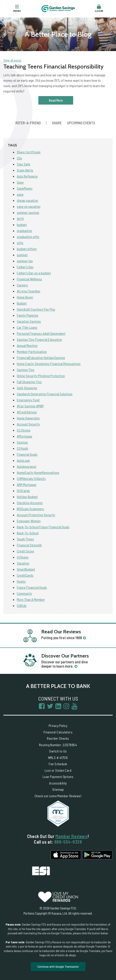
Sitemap (58, 789)
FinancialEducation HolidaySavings (41, 358)
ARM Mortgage (27, 485)
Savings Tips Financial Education (39, 339)
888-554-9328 (68, 842)
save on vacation (29, 206)
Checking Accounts (30, 503)
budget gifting (27, 249)
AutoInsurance (27, 466)
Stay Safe (24, 164)
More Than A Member (31, 599)
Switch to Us (58, 751)
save (20, 194)
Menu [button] (17, 9)
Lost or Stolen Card (58, 770)
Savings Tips (26, 370)
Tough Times (25, 539)
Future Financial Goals (32, 587)
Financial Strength (29, 545)
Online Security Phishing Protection (41, 376)
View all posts (12, 60)
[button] (99, 9)
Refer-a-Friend (28, 123)
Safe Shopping (27, 388)
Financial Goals (27, 454)
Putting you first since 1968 (62, 638)
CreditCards (25, 575)
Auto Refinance (27, 176)
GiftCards (23, 491)
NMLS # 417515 (58, 758)
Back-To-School (28, 533)
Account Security (28, 424)
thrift (20, 218)
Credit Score (25, 551)
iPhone (66, 855)
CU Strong (24, 430)
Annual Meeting (27, 345)
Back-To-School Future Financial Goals (43, 527)
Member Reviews (71, 836)
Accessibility (58, 783)
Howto (21, 581)
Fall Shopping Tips (29, 382)
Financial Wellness (29, 279)
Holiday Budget (27, 497)
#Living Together (29, 291)
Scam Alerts (25, 170)
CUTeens (23, 557)
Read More (56, 100)
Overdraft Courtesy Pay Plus (36, 309)
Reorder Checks (58, 738)
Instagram (66, 706)
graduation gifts (28, 237)
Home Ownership (28, 418)
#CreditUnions (27, 412)
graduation (24, 231)
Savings (22, 442)
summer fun (25, 261)
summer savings (28, 212)
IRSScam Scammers (30, 509)
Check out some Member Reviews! (58, 796)
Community (24, 593)
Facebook (42, 706)
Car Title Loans (27, 327)
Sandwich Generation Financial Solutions (45, 394)
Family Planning (27, 315)
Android (97, 855)
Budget (22, 303)
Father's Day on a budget (34, 273)
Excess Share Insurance (41, 871)
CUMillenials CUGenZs (31, 478)
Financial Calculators (58, 732)
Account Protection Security (36, 515)
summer (22, 255)
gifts (20, 243)
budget (22, 225)
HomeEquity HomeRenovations (38, 472)
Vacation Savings (29, 321)
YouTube (74, 706)
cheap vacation (27, 200)
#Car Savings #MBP (30, 406)
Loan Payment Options (58, 777)
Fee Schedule (58, 764)
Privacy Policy (58, 726)
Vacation (23, 563)
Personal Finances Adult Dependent (41, 333)
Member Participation (32, 351)
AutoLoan (23, 460)
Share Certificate (29, 152)
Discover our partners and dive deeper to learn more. (65, 664)
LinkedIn (58, 706)
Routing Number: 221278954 (58, 745)
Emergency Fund (28, 400)
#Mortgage (25, 436)
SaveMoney (25, 188)
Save (20, 182)
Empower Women (29, 521)
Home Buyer (25, 297)
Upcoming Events (81, 123)
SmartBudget (26, 569)
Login (99, 9)
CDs (19, 158)
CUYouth (22, 448)
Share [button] (57, 123)
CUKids (22, 605)
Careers (22, 285)
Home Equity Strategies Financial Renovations (49, 364)
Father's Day (25, 267)
